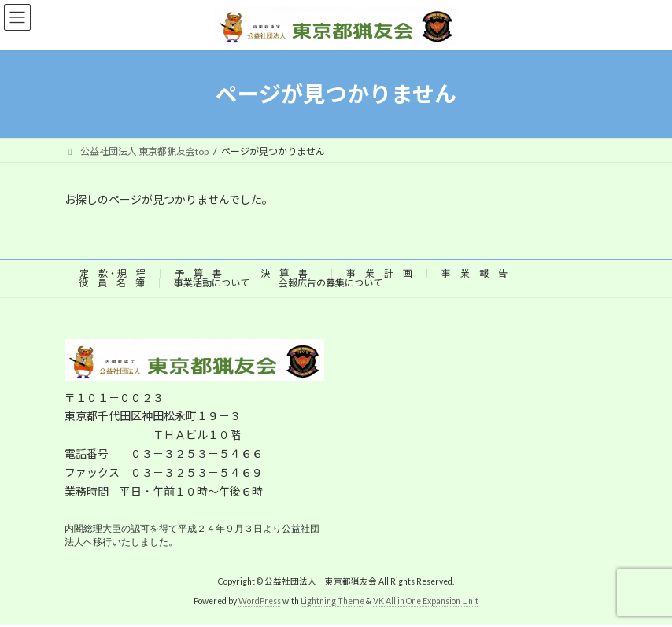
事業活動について (212, 283)
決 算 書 (289, 273)
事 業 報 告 (474, 273)
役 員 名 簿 (112, 283)
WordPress (260, 603)
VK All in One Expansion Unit (426, 603)
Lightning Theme (332, 603)
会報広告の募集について (330, 283)
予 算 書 (203, 273)
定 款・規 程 (113, 273)
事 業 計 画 (379, 273)
